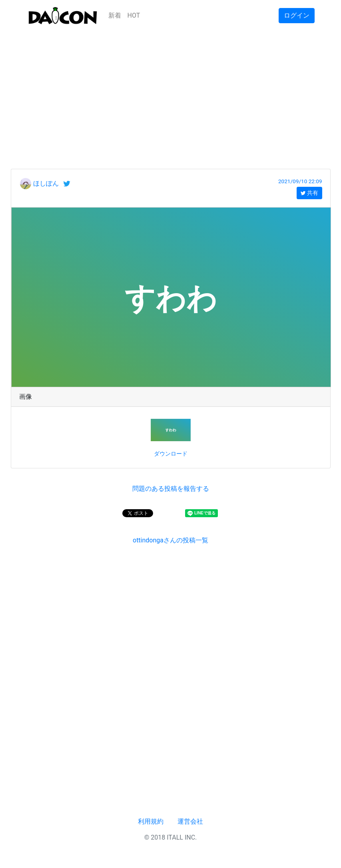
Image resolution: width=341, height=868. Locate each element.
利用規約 (151, 821)
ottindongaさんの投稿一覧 (170, 540)
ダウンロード (171, 454)
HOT (134, 15)
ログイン (297, 15)
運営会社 (190, 821)
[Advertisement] (170, 87)
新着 (115, 15)
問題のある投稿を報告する (171, 489)
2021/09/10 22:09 (300, 181)
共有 (309, 193)
